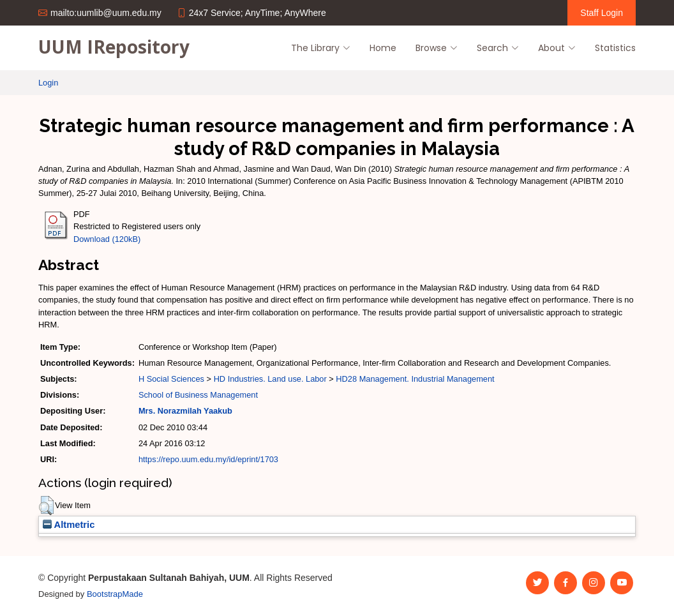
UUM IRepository (114, 47)
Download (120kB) (107, 239)
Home (383, 48)
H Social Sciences (171, 379)
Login (48, 83)
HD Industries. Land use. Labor (270, 379)
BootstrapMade (115, 594)
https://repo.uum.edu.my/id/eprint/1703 (208, 459)
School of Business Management (198, 395)
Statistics (615, 48)
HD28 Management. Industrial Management (415, 379)
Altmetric (69, 525)
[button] (46, 506)
